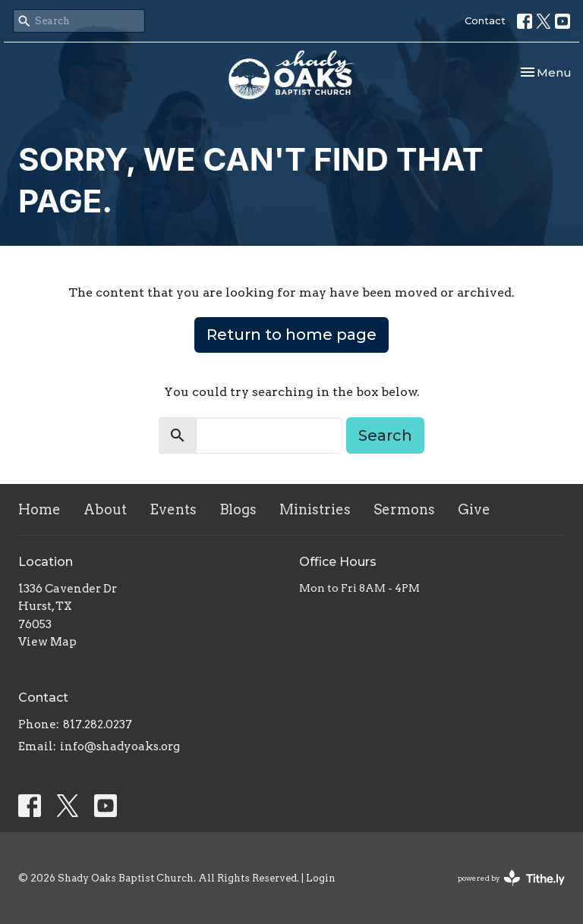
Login (321, 878)
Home (39, 509)
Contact (485, 20)
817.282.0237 (98, 724)
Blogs (238, 509)
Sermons (404, 509)
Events (173, 509)
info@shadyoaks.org (120, 746)
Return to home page (291, 335)
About (105, 509)
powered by (511, 878)
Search (385, 435)
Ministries (315, 509)
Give (474, 509)
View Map (47, 642)
